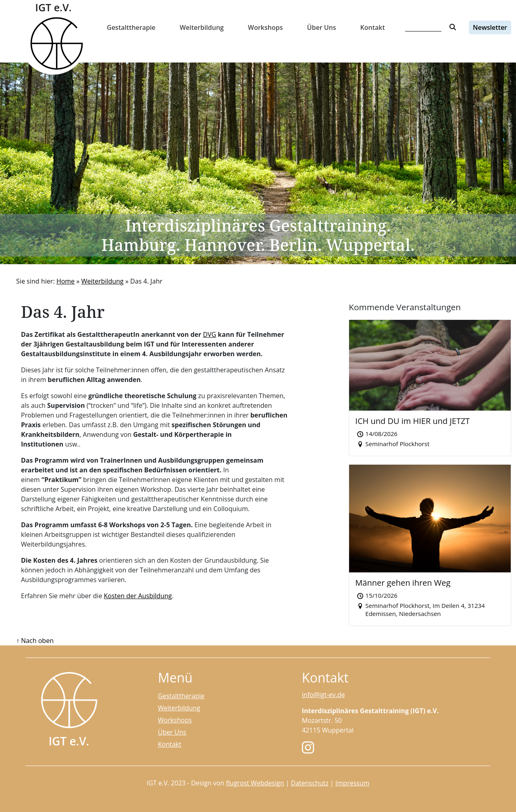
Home (66, 281)
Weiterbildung (202, 27)
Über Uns (322, 27)
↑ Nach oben (35, 641)
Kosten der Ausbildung (138, 596)
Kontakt (373, 27)
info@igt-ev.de (324, 695)
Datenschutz (310, 783)
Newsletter (490, 27)
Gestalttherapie (131, 27)
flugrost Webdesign (255, 783)
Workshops (265, 27)
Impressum (352, 783)
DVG (209, 334)
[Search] (423, 27)
